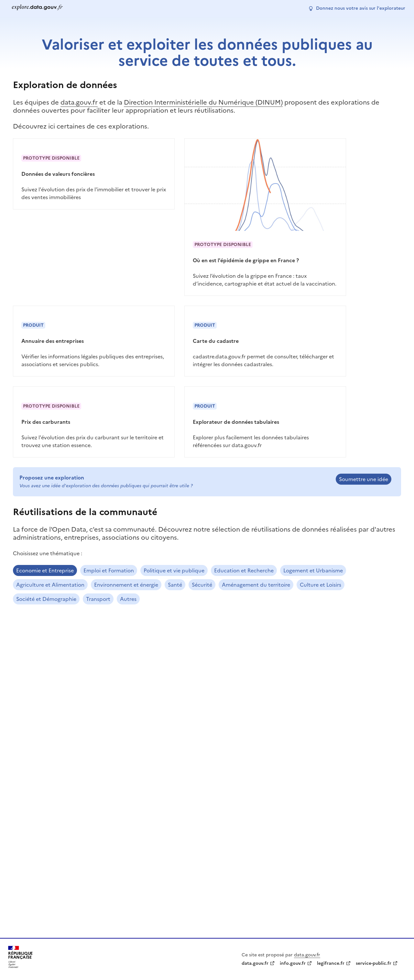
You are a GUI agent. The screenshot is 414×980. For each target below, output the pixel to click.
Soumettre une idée (364, 479)
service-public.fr (374, 963)
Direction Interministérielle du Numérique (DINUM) (203, 102)
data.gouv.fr (79, 102)
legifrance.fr (331, 963)
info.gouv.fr (293, 963)
